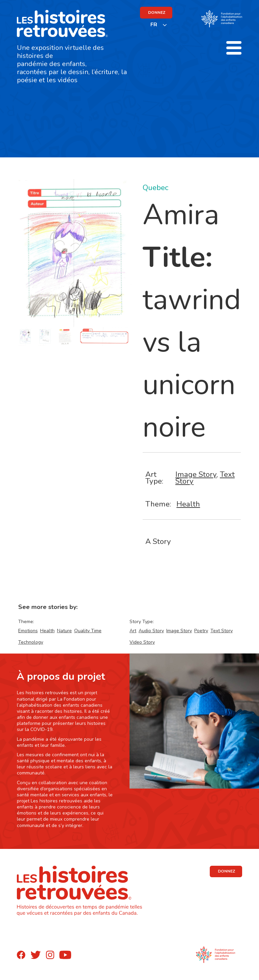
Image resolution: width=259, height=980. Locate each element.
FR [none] (154, 25)
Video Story (142, 642)
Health (188, 504)
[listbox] (159, 25)
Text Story (222, 631)
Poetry (201, 631)
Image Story (196, 474)
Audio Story (151, 631)
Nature (64, 631)
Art (133, 631)
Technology (31, 642)
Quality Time (88, 631)
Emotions (28, 631)
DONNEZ (157, 12)
